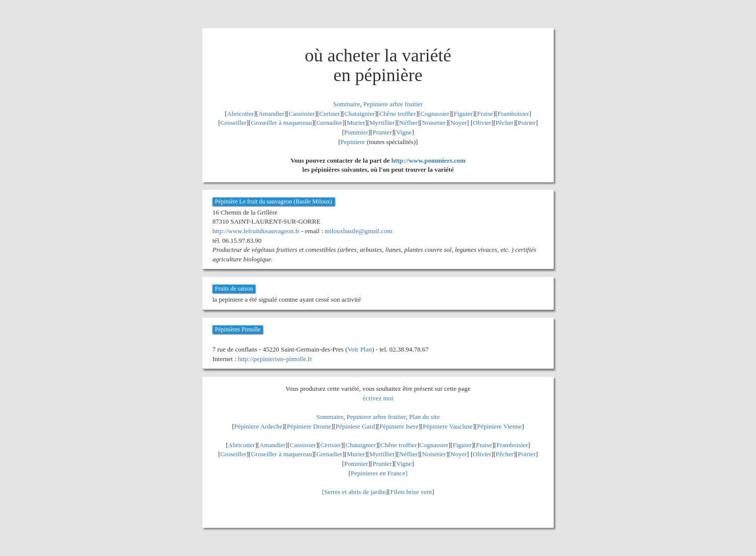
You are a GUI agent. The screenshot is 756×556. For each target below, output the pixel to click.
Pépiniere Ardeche (258, 426)
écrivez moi (378, 398)
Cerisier (329, 114)
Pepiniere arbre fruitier (393, 104)
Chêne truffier (397, 114)
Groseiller (234, 123)
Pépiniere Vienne (500, 426)
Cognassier (435, 114)
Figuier (464, 114)
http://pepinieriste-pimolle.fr (275, 359)
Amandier (271, 114)
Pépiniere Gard (355, 426)
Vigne (404, 132)
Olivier (482, 123)
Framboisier (513, 114)
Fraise (485, 114)
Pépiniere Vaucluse (448, 426)
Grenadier (329, 123)
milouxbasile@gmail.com (358, 231)
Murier (356, 123)
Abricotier (240, 114)
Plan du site (425, 417)
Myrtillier (382, 123)
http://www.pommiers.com (429, 160)
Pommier (356, 132)
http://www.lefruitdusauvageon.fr (256, 231)
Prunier (382, 132)
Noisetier (434, 123)
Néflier (408, 123)
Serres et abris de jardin (355, 492)
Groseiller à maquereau (281, 123)
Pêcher (505, 123)
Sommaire (347, 104)
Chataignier (360, 114)
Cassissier (302, 114)
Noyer (459, 123)
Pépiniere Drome (309, 426)
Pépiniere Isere (399, 426)
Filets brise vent (411, 492)
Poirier (527, 123)
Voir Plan (360, 349)
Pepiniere (353, 142)
